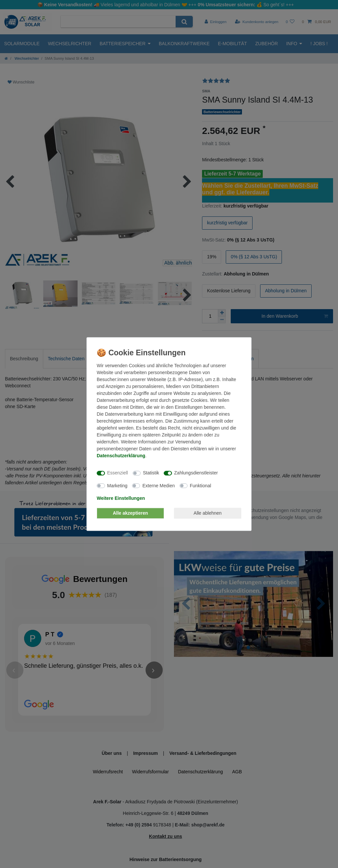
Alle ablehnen (208, 513)
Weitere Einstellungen (121, 498)
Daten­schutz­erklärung (121, 456)
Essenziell (118, 473)
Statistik (151, 473)
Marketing (117, 486)
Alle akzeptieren (131, 513)
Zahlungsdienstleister (196, 473)
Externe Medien (158, 486)
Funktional (201, 486)
